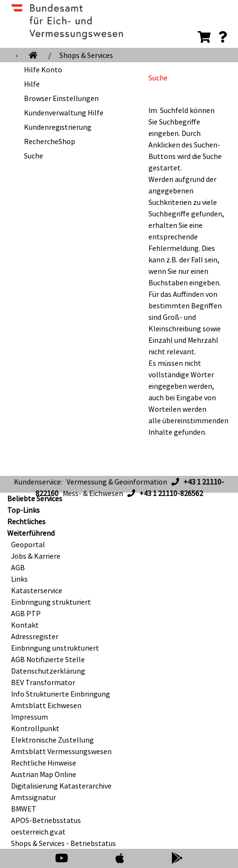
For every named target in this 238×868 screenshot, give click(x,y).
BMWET (24, 809)
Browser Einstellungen (61, 98)
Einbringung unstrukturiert (55, 648)
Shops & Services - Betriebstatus (63, 843)
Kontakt (25, 625)
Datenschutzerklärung (48, 671)
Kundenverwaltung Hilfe (64, 113)
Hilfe (32, 84)
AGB (18, 567)
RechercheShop (50, 141)
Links (19, 579)
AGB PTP (26, 613)
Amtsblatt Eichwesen (46, 705)
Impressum (29, 717)
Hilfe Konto (43, 69)
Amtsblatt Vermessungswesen (61, 751)
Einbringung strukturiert (51, 602)
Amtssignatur (34, 797)
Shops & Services (86, 55)
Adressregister (35, 636)
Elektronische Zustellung (52, 740)
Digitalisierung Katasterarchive (61, 786)
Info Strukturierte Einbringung (61, 694)
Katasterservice (37, 590)
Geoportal (28, 544)
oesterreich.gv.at (38, 832)
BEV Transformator (43, 682)
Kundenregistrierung (58, 127)
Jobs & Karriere (36, 556)
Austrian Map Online (44, 774)
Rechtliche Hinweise (44, 763)
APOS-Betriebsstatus (46, 820)
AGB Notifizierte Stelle (48, 659)
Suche (34, 156)
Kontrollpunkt (35, 728)
